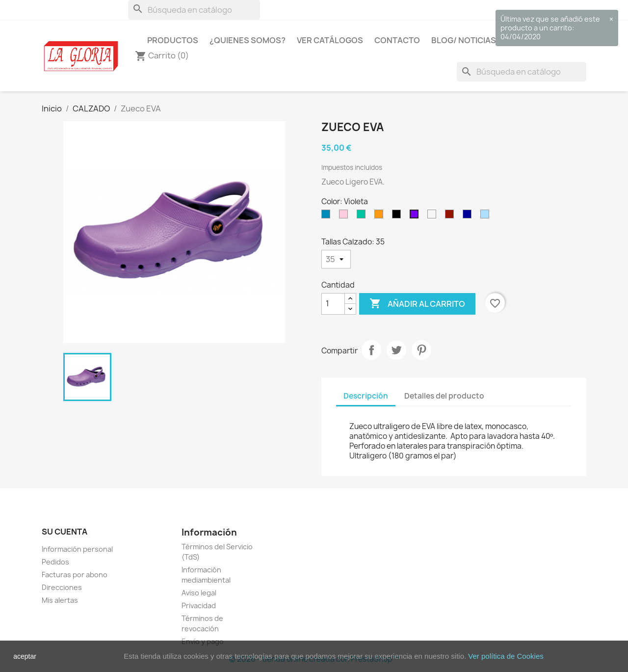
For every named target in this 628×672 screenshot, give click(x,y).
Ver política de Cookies (506, 656)
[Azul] (328, 216)
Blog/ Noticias (464, 40)
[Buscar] (194, 10)
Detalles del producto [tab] (444, 396)
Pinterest (421, 350)
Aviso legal (199, 593)
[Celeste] (487, 216)
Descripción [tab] (366, 396)
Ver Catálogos (330, 40)
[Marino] (469, 216)
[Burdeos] (451, 216)
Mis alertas (60, 600)
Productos (173, 40)
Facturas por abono (75, 575)
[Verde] (363, 216)
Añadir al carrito (417, 304)
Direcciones (62, 587)
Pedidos (55, 562)
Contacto (397, 40)
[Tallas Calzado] (336, 259)
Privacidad (199, 605)
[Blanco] (434, 216)
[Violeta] (416, 216)
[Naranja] (381, 216)
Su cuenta (65, 532)
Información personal (77, 549)
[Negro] (398, 216)
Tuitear (396, 350)
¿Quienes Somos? (248, 40)
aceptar (25, 656)
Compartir (371, 350)
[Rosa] (345, 216)
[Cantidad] (333, 304)
